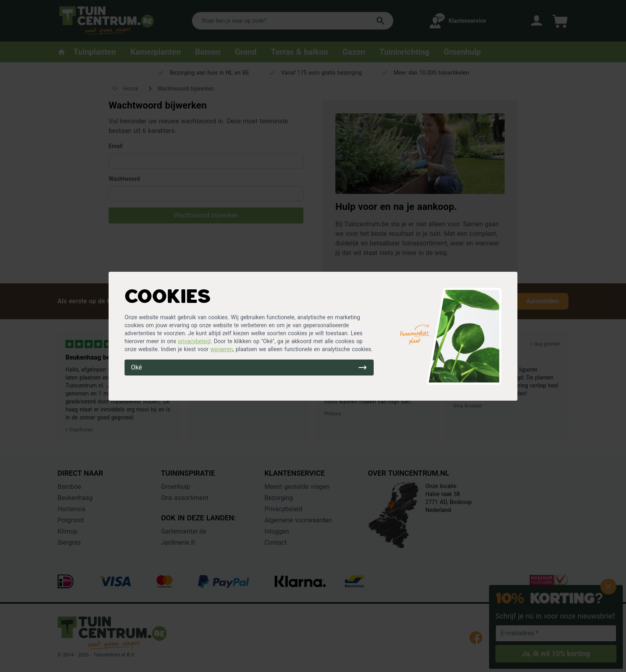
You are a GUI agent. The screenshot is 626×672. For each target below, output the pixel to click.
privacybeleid (194, 341)
